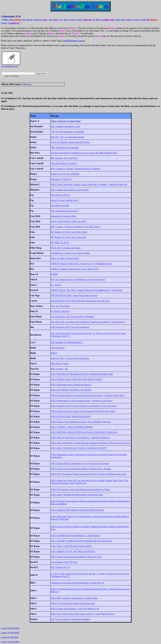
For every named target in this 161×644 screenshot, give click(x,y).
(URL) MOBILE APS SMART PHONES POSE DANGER (77, 510)
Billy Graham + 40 (59, 369)
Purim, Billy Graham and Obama (66, 248)
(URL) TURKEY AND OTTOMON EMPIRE (72, 427)
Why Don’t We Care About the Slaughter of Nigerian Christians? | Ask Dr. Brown (88, 322)
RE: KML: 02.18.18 (60, 243)
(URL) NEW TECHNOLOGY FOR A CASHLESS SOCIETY (79, 448)
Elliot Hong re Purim (60, 195)
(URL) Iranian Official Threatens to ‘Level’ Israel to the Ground (80, 464)
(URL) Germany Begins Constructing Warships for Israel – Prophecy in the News (88, 395)
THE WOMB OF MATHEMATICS (67, 342)
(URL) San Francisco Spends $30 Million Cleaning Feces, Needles (81, 469)
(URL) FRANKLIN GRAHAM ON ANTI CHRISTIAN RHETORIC (82, 374)
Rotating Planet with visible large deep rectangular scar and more (80, 301)
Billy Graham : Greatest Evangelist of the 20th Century (76, 227)
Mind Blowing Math (60, 206)
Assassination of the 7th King (64, 562)
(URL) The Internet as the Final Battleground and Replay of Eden (80, 490)
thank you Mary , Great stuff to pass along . (70, 358)
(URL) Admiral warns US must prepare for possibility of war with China (84, 406)
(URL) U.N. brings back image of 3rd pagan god (73, 603)
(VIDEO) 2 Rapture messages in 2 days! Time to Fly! (75, 269)
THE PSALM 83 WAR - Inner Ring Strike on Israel (74, 295)
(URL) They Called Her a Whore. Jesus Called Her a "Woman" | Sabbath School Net (89, 185)
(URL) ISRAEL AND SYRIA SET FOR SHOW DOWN (76, 379)
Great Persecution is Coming (64, 163)
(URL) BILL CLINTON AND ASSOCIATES (71, 546)
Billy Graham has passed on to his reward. (70, 190)
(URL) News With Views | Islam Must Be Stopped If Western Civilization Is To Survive (90, 443)
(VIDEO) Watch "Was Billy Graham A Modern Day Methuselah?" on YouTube (86, 290)
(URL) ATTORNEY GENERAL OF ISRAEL (71, 390)
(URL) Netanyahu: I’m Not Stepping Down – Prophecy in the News (81, 401)
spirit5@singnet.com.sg (74, 41)
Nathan (54, 353)
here (30, 84)
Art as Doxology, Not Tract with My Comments (72, 317)
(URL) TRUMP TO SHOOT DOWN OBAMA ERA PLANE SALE (81, 541)
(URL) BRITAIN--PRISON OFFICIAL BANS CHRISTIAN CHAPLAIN (84, 432)
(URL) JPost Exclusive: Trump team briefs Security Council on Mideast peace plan (88, 474)
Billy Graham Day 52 (60, 567)
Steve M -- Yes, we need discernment (67, 137)
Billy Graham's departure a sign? (65, 126)
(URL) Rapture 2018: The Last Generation (70, 327)
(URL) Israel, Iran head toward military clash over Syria (76, 557)
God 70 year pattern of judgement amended (70, 619)
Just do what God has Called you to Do (68, 221)
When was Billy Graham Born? (65, 258)
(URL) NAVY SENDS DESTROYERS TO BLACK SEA (77, 495)
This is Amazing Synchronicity (65, 211)
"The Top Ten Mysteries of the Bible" (68, 132)
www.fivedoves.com (9, 66)
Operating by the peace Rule (63, 216)
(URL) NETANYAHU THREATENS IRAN (71, 417)
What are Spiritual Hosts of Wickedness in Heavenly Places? (78, 280)
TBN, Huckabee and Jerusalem (65, 148)
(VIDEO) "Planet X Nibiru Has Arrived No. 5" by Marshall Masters (81, 264)
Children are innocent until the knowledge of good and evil (77, 583)
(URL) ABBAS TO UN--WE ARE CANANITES (73, 551)
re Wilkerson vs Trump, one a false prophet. (70, 253)
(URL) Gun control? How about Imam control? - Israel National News (83, 614)
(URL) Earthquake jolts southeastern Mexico (71, 385)
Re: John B (56, 285)
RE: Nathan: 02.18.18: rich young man (68, 237)
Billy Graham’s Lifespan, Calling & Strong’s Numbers (75, 169)
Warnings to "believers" (61, 179)
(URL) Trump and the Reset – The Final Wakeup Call (75, 609)
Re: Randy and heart (60, 311)
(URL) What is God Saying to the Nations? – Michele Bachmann (80, 438)
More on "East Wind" (60, 306)
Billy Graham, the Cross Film (64, 158)
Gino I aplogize (58, 348)
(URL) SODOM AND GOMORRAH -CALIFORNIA (75, 536)
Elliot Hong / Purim (60, 364)
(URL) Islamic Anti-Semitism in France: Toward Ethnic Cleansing (81, 422)
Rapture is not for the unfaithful (65, 174)
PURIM (54, 274)
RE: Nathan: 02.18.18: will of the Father (69, 232)
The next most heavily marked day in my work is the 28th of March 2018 (84, 153)
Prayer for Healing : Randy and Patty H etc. (70, 142)
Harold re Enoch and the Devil (64, 200)
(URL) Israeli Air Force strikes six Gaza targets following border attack (83, 411)
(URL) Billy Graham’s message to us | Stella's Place (74, 598)
